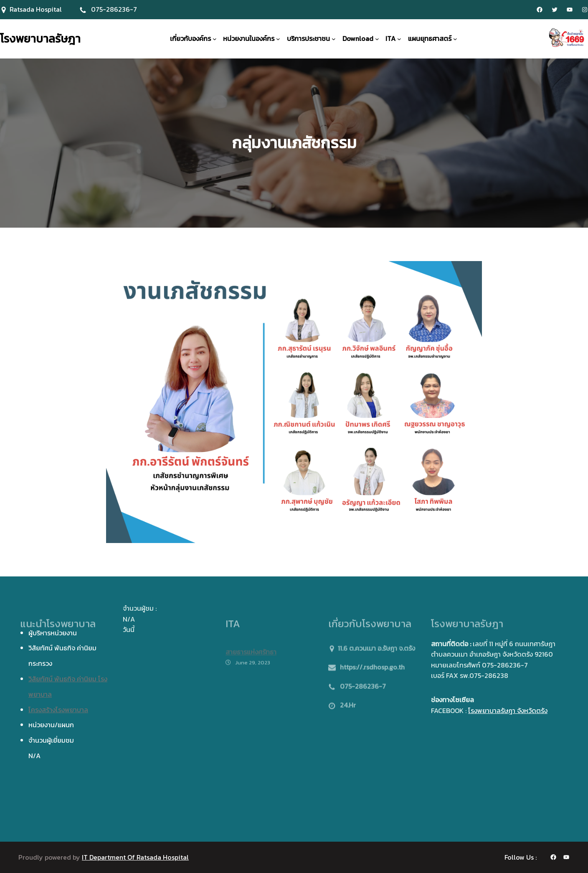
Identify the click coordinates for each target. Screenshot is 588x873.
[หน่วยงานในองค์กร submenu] (278, 39)
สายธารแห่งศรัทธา (251, 657)
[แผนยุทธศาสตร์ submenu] (455, 39)
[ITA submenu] (399, 39)
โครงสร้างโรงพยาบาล (58, 710)
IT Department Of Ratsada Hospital (135, 857)
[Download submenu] (377, 39)
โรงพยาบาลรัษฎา (40, 39)
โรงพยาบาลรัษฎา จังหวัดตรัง (508, 711)
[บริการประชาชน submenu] (334, 39)
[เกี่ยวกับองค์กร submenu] (215, 39)
